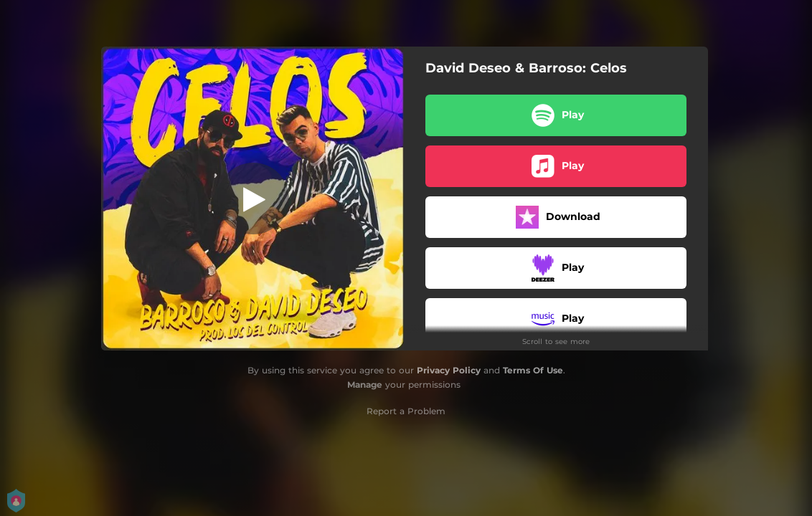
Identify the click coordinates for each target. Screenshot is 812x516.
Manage (365, 384)
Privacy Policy (449, 370)
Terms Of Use (533, 370)
